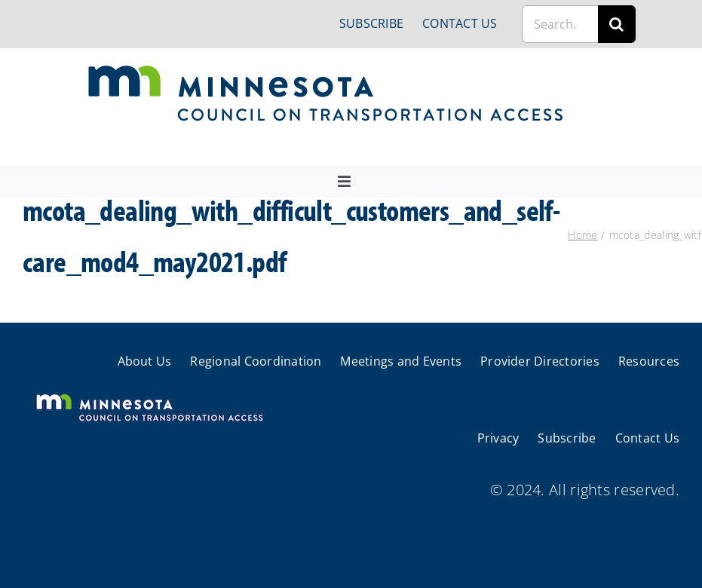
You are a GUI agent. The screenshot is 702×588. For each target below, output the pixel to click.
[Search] (617, 24)
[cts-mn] (327, 70)
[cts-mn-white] (149, 395)
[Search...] (560, 24)
